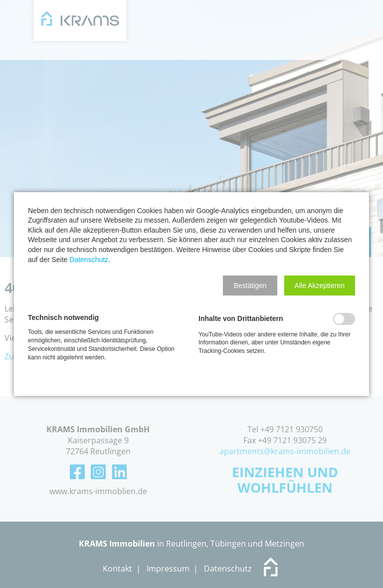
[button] (250, 286)
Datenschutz (89, 260)
